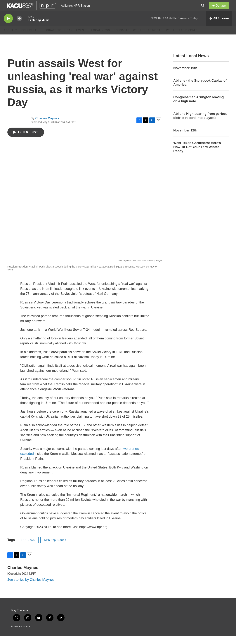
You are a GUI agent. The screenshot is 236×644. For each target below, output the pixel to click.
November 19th (185, 76)
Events (82, 38)
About (9, 38)
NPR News (28, 548)
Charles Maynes (47, 127)
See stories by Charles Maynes (31, 588)
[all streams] (219, 27)
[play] (8, 27)
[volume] (19, 27)
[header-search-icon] (204, 10)
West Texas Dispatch (183, 38)
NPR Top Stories (55, 548)
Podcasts (122, 38)
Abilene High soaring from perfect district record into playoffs (200, 124)
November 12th (185, 139)
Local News (101, 38)
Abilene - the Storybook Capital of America (200, 91)
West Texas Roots (148, 38)
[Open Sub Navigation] (16, 38)
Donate (223, 10)
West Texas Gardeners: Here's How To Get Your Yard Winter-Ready (197, 155)
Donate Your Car (59, 38)
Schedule (29, 38)
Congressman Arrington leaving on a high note (198, 107)
